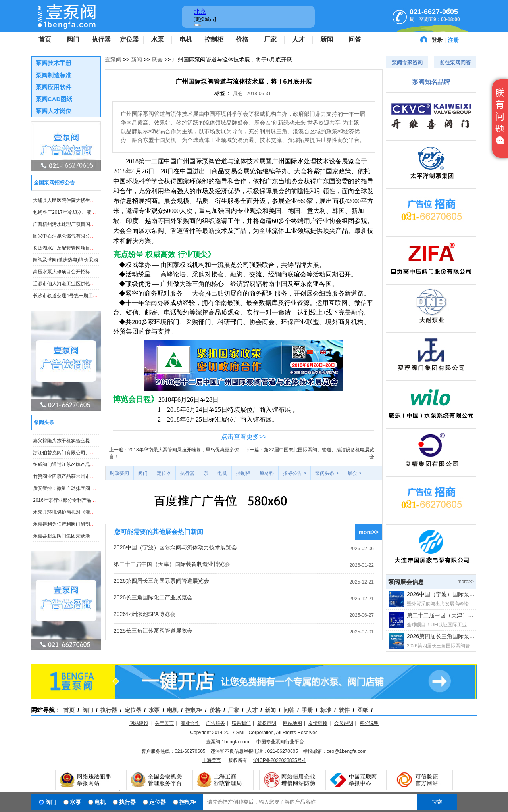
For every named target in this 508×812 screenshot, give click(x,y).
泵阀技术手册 (54, 63)
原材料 (267, 473)
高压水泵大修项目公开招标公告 (66, 276)
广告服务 (216, 723)
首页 (45, 39)
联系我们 (241, 723)
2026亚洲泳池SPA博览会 (144, 614)
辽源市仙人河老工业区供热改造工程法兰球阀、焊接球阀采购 (97, 288)
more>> (368, 532)
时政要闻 (119, 473)
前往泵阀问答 (455, 62)
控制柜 (214, 39)
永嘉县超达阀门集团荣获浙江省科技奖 (73, 434)
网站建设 (139, 723)
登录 (437, 40)
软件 (344, 710)
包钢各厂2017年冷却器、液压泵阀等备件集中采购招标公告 (95, 217)
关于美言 (164, 723)
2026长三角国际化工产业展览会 (153, 597)
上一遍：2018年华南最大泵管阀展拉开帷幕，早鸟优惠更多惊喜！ (174, 453)
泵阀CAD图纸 (54, 99)
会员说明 (344, 723)
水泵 (158, 39)
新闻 (327, 39)
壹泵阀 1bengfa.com (228, 742)
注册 (453, 40)
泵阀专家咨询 (407, 62)
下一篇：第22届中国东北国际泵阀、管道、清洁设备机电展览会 (309, 453)
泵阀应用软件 (54, 87)
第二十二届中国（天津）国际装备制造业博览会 (172, 564)
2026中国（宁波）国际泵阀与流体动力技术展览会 (175, 547)
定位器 (129, 39)
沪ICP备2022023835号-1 (280, 760)
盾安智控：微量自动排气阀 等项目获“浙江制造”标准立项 (92, 493)
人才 (298, 39)
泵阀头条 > (327, 473)
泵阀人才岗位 (54, 111)
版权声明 (267, 723)
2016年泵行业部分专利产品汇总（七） (74, 505)
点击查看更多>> (244, 437)
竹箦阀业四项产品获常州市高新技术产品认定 (81, 481)
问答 (355, 39)
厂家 (270, 39)
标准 (326, 710)
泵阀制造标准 (54, 75)
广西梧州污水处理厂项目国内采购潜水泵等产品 (83, 229)
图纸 (363, 710)
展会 (157, 60)
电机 (186, 39)
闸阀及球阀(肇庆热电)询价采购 (65, 265)
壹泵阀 (113, 60)
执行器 (101, 39)
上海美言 (212, 760)
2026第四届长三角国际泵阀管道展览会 (161, 581)
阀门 (73, 39)
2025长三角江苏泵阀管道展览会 (153, 631)
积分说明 (369, 723)
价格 (242, 39)
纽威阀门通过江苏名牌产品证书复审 (71, 469)
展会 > (354, 473)
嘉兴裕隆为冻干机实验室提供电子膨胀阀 (76, 445)
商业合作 (190, 723)
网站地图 (292, 723)
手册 (307, 710)
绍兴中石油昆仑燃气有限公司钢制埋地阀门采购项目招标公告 (97, 241)
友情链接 (318, 723)
